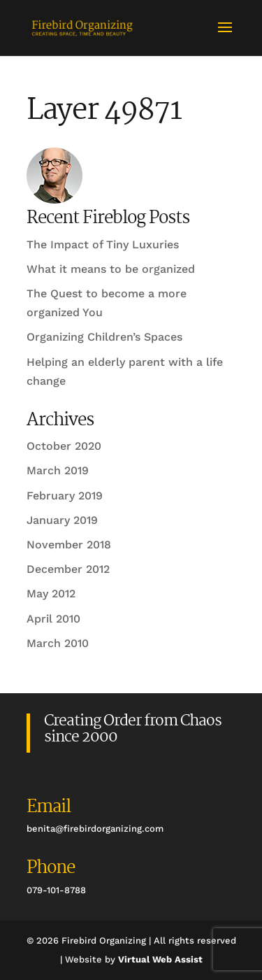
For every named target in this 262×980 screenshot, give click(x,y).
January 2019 (62, 520)
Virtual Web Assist (160, 959)
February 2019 (65, 496)
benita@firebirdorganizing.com (95, 829)
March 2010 (58, 643)
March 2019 (58, 470)
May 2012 (51, 594)
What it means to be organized (111, 269)
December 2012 (68, 569)
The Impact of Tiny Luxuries (103, 244)
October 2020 (64, 446)
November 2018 (69, 545)
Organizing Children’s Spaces (104, 337)
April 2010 (53, 619)
